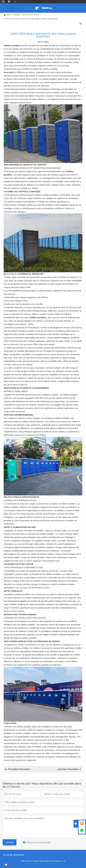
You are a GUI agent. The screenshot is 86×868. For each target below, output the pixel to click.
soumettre (10, 842)
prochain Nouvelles (69, 769)
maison (7, 15)
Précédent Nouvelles (18, 769)
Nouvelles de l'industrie (31, 15)
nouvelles (17, 15)
